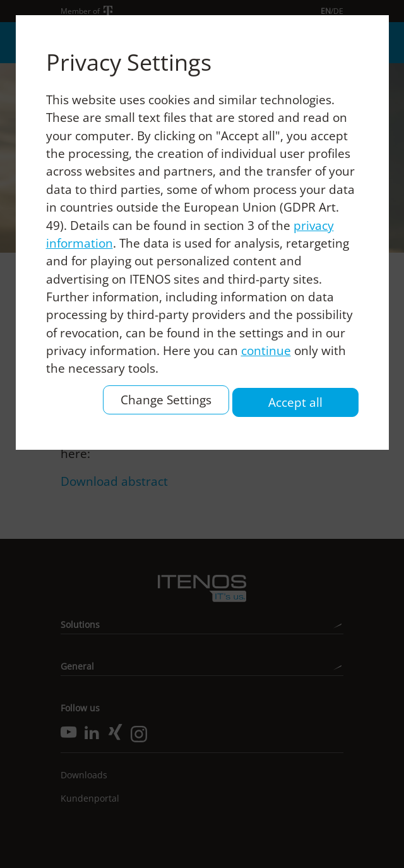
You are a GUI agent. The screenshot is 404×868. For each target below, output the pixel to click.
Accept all (295, 402)
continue (266, 351)
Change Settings (166, 400)
